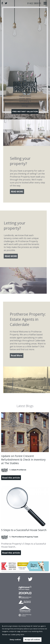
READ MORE (27, 192)
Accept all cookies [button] (32, 640)
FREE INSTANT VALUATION (25, 111)
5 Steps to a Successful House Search (24, 530)
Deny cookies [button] (15, 640)
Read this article (11, 478)
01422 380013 (34, 3)
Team (25, 537)
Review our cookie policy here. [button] (13, 635)
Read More (27, 355)
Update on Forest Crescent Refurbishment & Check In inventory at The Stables (23, 460)
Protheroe (19, 470)
